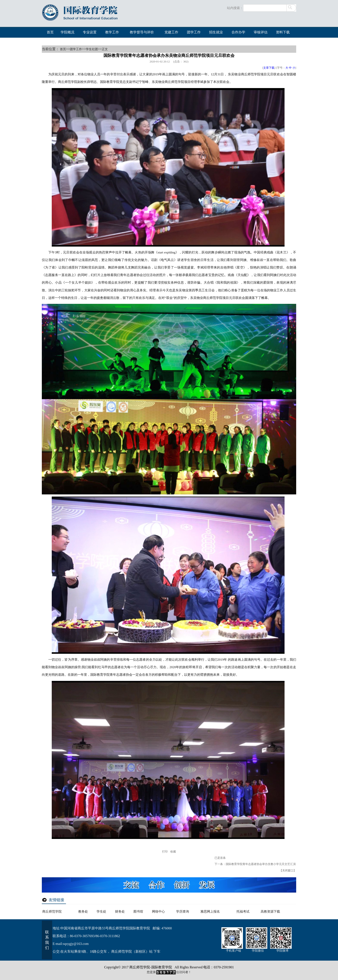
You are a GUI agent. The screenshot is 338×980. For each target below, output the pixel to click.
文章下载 (269, 68)
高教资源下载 (270, 912)
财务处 (120, 912)
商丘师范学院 (52, 912)
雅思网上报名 (210, 912)
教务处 (83, 912)
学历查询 (183, 912)
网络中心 (158, 912)
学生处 (101, 912)
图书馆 (138, 912)
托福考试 (243, 912)
